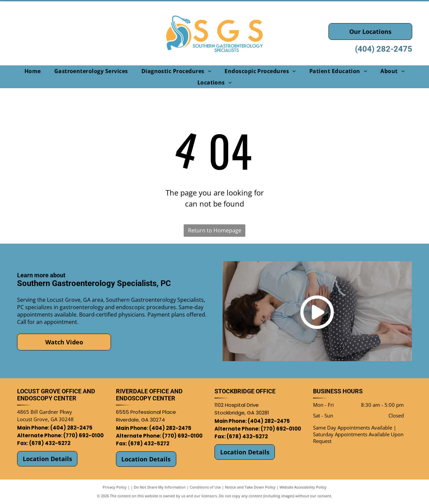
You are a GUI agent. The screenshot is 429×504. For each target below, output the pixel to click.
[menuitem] (33, 71)
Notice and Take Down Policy (250, 487)
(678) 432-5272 (50, 443)
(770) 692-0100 (83, 435)
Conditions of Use (205, 487)
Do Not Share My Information (160, 487)
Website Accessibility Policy (303, 487)
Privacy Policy (115, 487)
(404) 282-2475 (384, 49)
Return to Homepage (215, 230)
